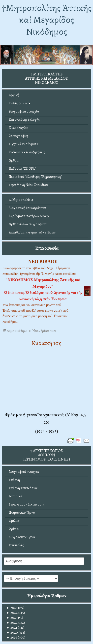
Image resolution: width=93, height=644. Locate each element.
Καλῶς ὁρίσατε (19, 103)
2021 (12, 628)
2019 (12, 637)
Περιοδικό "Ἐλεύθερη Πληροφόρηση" (35, 177)
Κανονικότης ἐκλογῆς (24, 120)
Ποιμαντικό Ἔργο (22, 513)
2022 (12, 623)
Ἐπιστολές (16, 545)
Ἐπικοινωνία (47, 248)
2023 (12, 618)
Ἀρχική (14, 95)
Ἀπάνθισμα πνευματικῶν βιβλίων (32, 232)
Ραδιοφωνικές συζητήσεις (27, 152)
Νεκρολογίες (18, 128)
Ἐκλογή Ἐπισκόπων (23, 488)
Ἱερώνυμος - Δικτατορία (27, 504)
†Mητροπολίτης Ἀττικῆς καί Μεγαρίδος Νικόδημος (46, 20)
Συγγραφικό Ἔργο (22, 537)
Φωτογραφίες (18, 136)
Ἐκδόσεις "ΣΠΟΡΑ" (22, 169)
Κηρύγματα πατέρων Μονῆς (29, 216)
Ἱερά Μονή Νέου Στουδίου (28, 185)
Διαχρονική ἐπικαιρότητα (27, 208)
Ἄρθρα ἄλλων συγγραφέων (28, 224)
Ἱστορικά (15, 496)
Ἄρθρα (14, 160)
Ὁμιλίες (14, 521)
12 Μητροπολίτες (21, 200)
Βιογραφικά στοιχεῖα (24, 111)
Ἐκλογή (14, 480)
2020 (12, 632)
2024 (12, 613)
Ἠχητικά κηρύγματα (24, 144)
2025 (12, 608)
